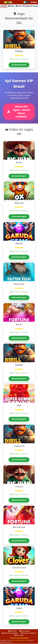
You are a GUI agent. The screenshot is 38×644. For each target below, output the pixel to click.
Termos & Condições (28, 633)
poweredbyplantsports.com (19, 641)
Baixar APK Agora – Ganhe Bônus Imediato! (19, 112)
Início (4, 6)
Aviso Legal (19, 635)
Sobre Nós (13, 631)
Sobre (11, 6)
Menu (34, 2)
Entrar (19, 6)
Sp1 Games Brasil (23, 638)
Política (27, 6)
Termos (34, 6)
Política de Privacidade (10, 633)
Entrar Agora (25, 631)
